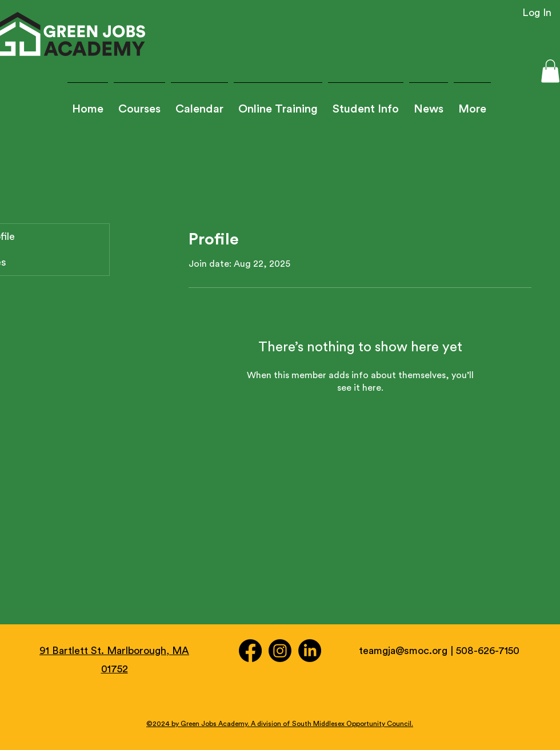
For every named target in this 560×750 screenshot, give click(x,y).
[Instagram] (280, 651)
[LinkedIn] (310, 651)
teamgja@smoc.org (403, 651)
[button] (366, 104)
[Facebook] (250, 651)
